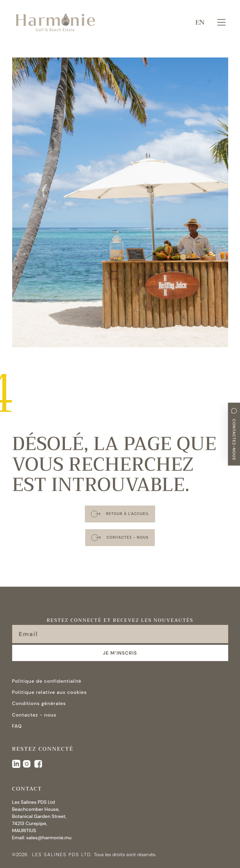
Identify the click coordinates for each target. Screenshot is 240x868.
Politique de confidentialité (47, 681)
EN (200, 22)
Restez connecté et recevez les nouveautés (120, 621)
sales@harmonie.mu (49, 838)
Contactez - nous (34, 715)
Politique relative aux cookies (50, 692)
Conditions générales (39, 703)
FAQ (17, 726)
